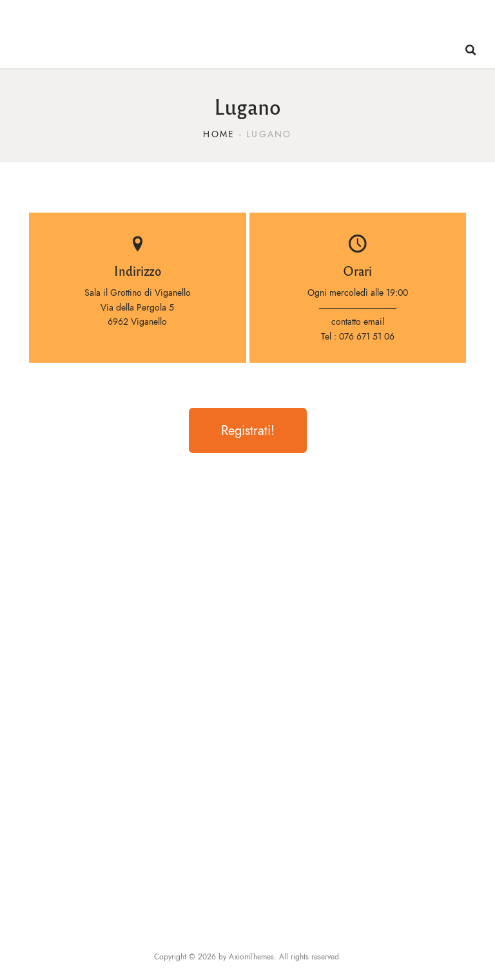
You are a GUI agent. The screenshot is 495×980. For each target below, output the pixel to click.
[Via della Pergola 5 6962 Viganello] (247, 691)
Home (219, 134)
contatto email (358, 322)
